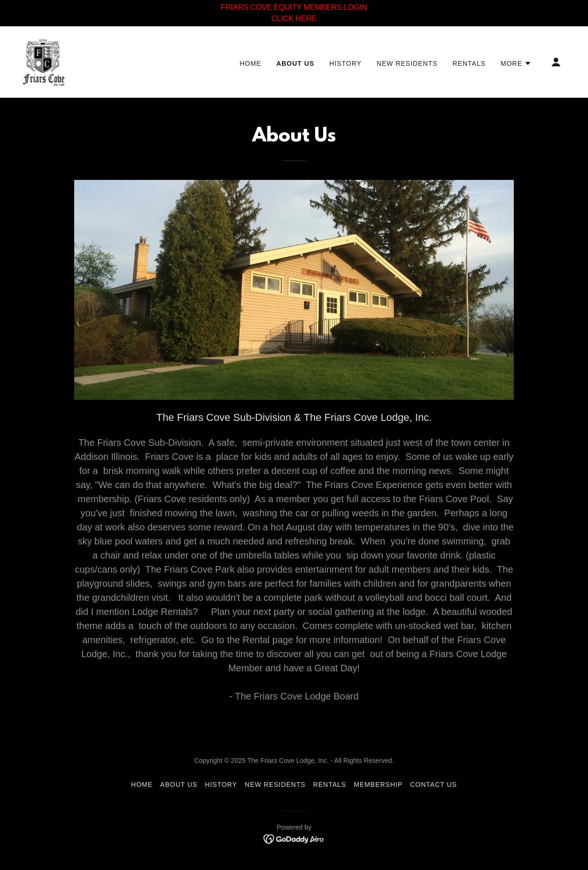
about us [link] (295, 63)
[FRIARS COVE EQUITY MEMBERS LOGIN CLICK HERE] (294, 13)
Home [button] (142, 785)
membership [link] (378, 785)
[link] (44, 61)
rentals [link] (469, 63)
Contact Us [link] (433, 785)
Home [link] (250, 63)
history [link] (345, 63)
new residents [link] (407, 63)
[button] (516, 63)
